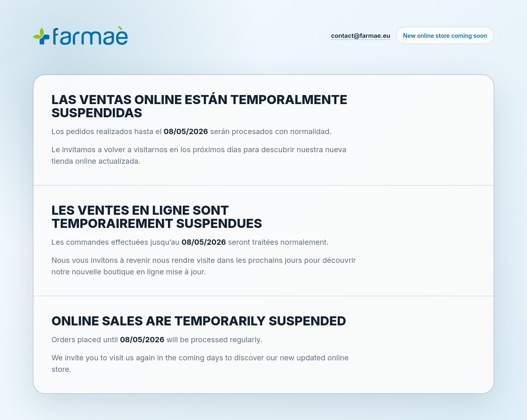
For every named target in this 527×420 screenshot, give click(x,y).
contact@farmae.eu (361, 36)
